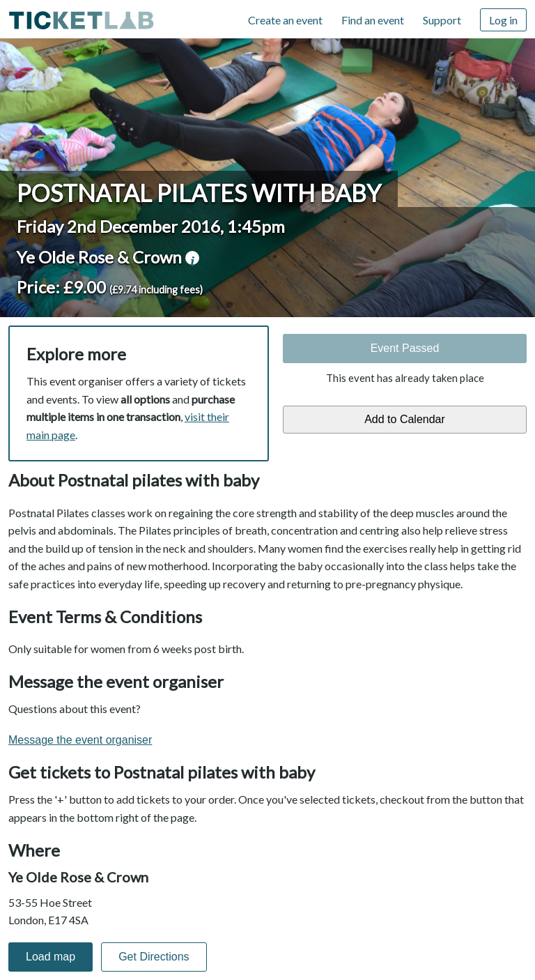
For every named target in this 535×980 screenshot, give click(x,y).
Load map (51, 957)
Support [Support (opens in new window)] (442, 20)
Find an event (373, 20)
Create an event (285, 20)
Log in (503, 20)
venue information (192, 258)
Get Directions (154, 957)
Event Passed (405, 348)
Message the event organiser (80, 740)
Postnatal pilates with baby (199, 193)
